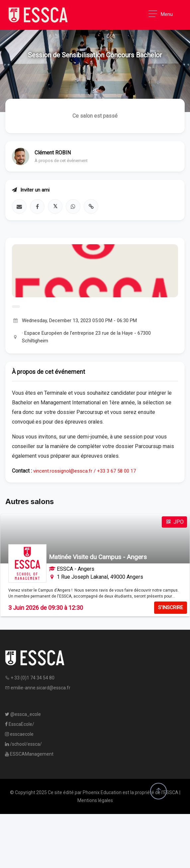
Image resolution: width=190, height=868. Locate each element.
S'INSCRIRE (171, 608)
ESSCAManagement (29, 754)
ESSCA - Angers (76, 569)
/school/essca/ (23, 744)
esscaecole (19, 734)
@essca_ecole (23, 714)
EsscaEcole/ (20, 724)
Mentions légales (95, 800)
